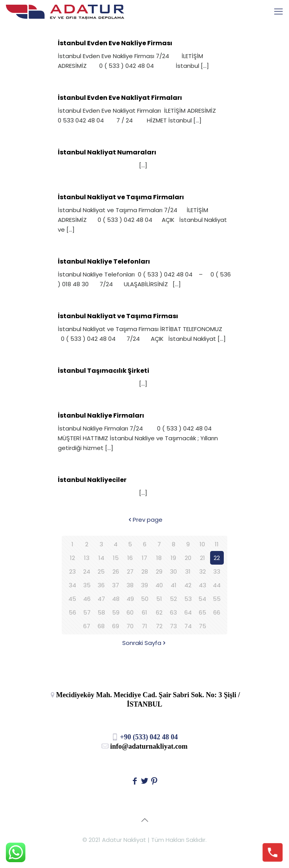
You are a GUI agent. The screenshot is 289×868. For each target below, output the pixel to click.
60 (130, 612)
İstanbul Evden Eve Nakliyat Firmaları (120, 98)
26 (116, 571)
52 (173, 599)
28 (145, 571)
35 (87, 585)
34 (72, 585)
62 (159, 612)
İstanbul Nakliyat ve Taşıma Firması (118, 316)
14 (101, 558)
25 (101, 571)
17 (144, 558)
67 (87, 626)
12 (72, 558)
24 (87, 571)
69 (116, 626)
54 (202, 599)
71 (144, 626)
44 (217, 585)
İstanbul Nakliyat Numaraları (107, 152)
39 (144, 585)
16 (130, 558)
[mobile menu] (278, 12)
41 (174, 585)
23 (72, 571)
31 (188, 571)
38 (130, 585)
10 (202, 544)
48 (116, 599)
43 (202, 585)
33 (217, 571)
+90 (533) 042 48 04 (145, 737)
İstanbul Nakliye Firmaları (101, 415)
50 (145, 599)
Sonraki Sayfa (145, 643)
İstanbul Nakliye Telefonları (104, 261)
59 (116, 612)
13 (87, 558)
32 (202, 571)
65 (202, 612)
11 (217, 544)
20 (188, 558)
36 (101, 585)
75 (202, 626)
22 (217, 558)
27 (130, 571)
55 (217, 599)
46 (87, 599)
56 (72, 612)
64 (188, 612)
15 (116, 558)
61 (144, 612)
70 (130, 626)
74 (188, 626)
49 (130, 599)
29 (159, 571)
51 (159, 599)
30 (173, 571)
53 (188, 599)
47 (101, 599)
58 (101, 612)
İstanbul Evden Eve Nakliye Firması (115, 43)
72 (159, 626)
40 (159, 585)
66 (217, 612)
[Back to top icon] (144, 820)
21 (202, 558)
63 (173, 612)
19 (173, 558)
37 (116, 585)
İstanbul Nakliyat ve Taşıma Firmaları (121, 197)
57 (87, 612)
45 (72, 599)
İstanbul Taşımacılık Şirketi (103, 371)
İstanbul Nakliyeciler (92, 480)
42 (188, 585)
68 (101, 626)
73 (173, 626)
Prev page (145, 520)
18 (159, 558)
